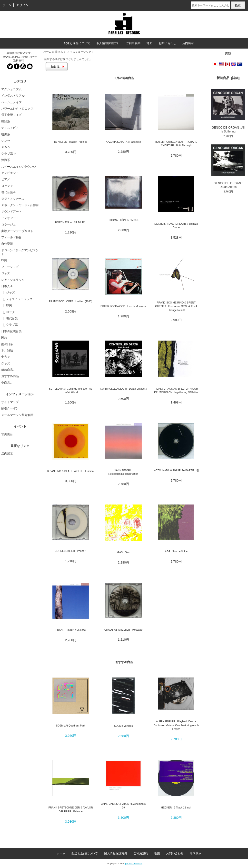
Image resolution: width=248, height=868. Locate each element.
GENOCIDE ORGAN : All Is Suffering (228, 111)
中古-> (5, 357)
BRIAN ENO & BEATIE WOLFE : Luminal (71, 471)
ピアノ (6, 179)
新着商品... (8, 370)
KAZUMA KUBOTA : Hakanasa (124, 142)
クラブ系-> (8, 154)
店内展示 (188, 43)
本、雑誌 (7, 351)
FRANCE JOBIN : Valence (71, 630)
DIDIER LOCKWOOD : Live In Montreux (123, 306)
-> (7, 286)
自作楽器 (7, 244)
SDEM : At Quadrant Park (71, 726)
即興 (4, 260)
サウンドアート (11, 212)
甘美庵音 (7, 434)
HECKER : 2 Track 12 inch (176, 807)
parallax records (134, 863)
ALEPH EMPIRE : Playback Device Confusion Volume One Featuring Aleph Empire (176, 725)
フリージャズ (10, 267)
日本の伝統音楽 (11, 331)
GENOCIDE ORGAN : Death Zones (228, 167)
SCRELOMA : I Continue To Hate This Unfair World (71, 390)
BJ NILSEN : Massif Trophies (71, 142)
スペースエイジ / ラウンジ (19, 167)
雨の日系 (7, 344)
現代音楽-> (8, 192)
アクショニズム (11, 89)
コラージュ (9, 224)
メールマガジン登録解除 (17, 415)
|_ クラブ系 (10, 325)
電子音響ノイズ (11, 115)
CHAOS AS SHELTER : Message (123, 630)
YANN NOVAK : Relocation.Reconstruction (123, 472)
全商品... (7, 383)
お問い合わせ (167, 43)
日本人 (59, 52)
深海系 (6, 160)
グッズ (6, 363)
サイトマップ (10, 402)
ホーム (7, 5)
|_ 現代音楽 (10, 318)
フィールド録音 (11, 237)
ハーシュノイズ (11, 102)
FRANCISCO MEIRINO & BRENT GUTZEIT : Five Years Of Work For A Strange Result (176, 306)
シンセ (6, 141)
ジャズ (6, 273)
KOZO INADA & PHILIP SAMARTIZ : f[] (176, 470)
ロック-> (7, 186)
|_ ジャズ (8, 293)
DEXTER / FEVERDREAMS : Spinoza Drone (176, 226)
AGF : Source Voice (176, 551)
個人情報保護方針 (108, 43)
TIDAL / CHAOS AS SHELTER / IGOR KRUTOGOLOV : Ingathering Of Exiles (176, 390)
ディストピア (10, 128)
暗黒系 (6, 134)
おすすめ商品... (11, 376)
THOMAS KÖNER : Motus (124, 220)
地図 (149, 43)
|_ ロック (8, 312)
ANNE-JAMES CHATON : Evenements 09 (123, 806)
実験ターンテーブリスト (17, 231)
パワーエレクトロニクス (17, 109)
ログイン (23, 5)
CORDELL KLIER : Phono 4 (71, 551)
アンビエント (10, 173)
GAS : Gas (123, 552)
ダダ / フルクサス (13, 199)
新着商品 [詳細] (228, 78)
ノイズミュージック (79, 52)
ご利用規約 (133, 43)
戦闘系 (6, 121)
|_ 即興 (7, 305)
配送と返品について (77, 43)
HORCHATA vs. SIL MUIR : (71, 222)
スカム (6, 147)
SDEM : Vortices (124, 726)
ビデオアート (10, 218)
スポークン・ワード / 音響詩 (20, 205)
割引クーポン (10, 408)
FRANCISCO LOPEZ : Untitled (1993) (71, 301)
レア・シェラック (13, 280)
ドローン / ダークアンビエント (20, 252)
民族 (4, 338)
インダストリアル (13, 96)
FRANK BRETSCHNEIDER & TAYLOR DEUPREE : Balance (71, 809)
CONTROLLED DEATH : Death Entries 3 (123, 389)
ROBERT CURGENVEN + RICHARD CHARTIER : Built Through (176, 144)
